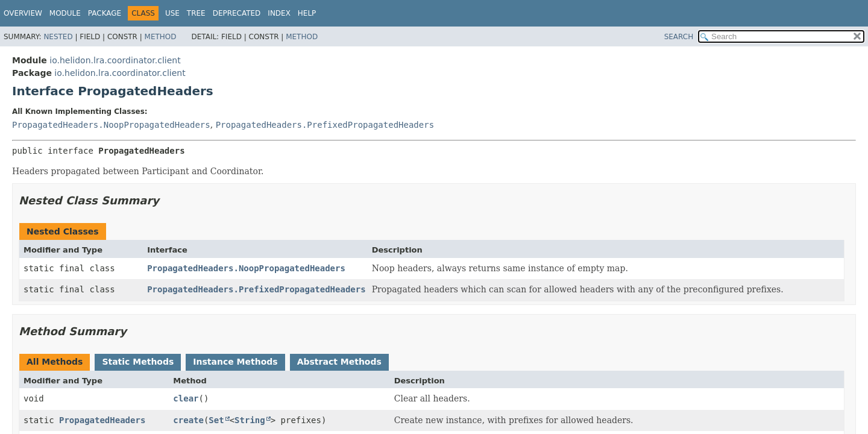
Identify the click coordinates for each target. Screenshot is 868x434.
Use (172, 13)
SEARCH (679, 37)
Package (105, 13)
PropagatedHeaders (102, 420)
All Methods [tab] (55, 362)
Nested (58, 37)
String (250, 420)
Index (279, 13)
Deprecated (237, 13)
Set (216, 420)
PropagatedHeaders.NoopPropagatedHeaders (111, 125)
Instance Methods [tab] (235, 362)
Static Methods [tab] (138, 362)
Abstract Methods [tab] (339, 362)
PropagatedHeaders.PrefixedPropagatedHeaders (325, 125)
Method (161, 37)
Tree (196, 13)
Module (65, 13)
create (188, 420)
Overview (23, 13)
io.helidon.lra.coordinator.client (115, 60)
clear (186, 398)
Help (307, 13)
